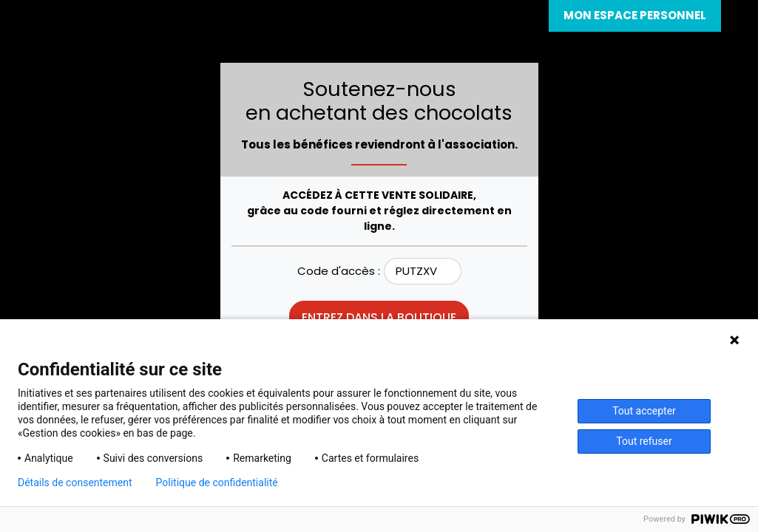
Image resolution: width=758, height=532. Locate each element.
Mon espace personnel (635, 15)
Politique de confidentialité (217, 482)
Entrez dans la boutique (379, 317)
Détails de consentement (75, 482)
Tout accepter (644, 411)
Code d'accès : (339, 271)
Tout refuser (644, 441)
